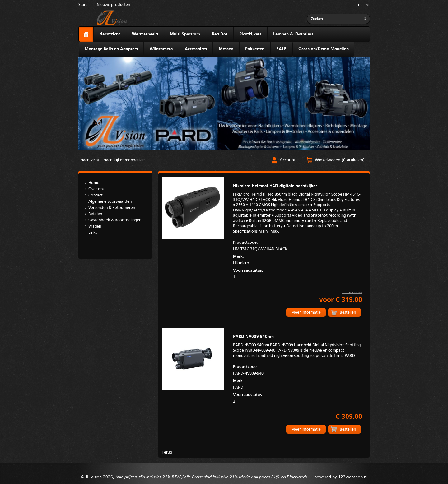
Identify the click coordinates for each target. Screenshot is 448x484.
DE (360, 5)
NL (368, 5)
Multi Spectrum (185, 34)
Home (94, 183)
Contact (96, 195)
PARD (297, 384)
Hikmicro (297, 259)
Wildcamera (161, 49)
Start (83, 5)
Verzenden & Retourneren (112, 208)
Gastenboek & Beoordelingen (115, 220)
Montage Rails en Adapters (111, 49)
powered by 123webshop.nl (341, 477)
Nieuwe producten (113, 5)
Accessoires (196, 49)
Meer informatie (306, 313)
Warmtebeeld (145, 34)
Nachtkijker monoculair (124, 160)
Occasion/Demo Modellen (324, 49)
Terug (167, 452)
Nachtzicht (110, 34)
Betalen (95, 214)
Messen (226, 49)
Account (288, 160)
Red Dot (220, 34)
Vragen (95, 226)
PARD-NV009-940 (297, 370)
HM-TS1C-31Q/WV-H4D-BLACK (297, 245)
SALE (281, 49)
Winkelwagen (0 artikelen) (340, 160)
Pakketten (255, 49)
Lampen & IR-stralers (293, 34)
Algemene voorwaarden (110, 202)
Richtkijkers (250, 34)
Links (93, 233)
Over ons (96, 189)
